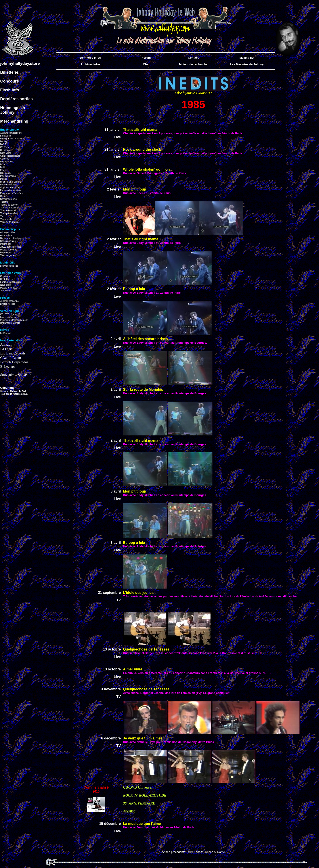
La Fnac (6, 349)
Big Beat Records (13, 353)
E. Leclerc (8, 367)
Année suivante (215, 852)
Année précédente (174, 852)
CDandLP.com (11, 358)
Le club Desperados (14, 362)
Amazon (6, 344)
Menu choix (195, 852)
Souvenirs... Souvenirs (16, 375)
